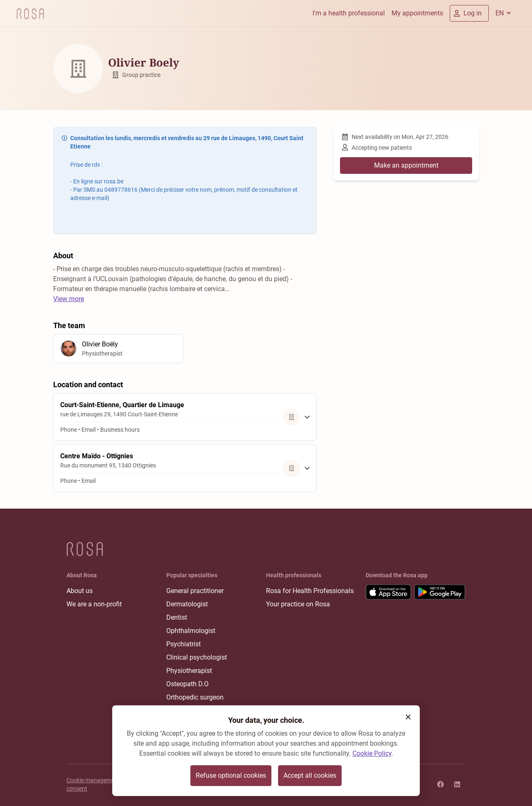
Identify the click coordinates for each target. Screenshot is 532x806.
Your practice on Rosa (298, 604)
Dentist (177, 617)
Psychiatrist (183, 644)
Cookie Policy (372, 753)
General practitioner (195, 591)
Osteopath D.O (187, 684)
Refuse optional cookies (231, 775)
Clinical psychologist (197, 657)
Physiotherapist (189, 671)
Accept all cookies (310, 775)
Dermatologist (187, 604)
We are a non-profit (94, 604)
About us (80, 591)
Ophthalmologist (191, 631)
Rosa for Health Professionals (310, 591)
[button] (408, 717)
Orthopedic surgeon (195, 697)
